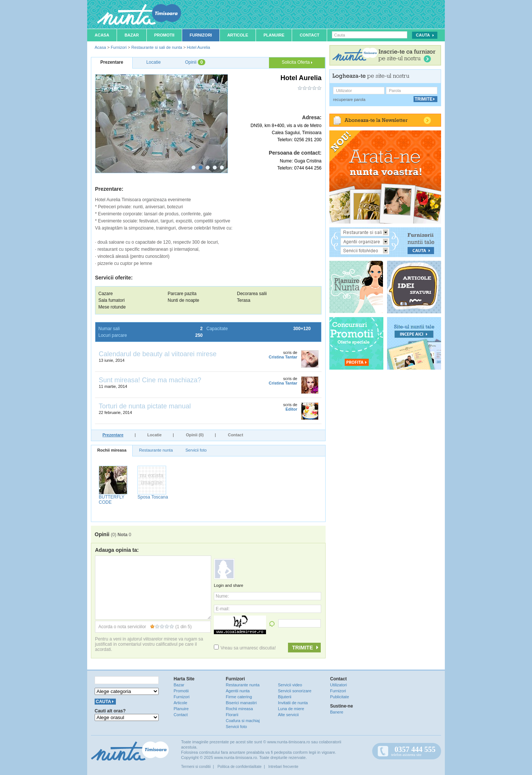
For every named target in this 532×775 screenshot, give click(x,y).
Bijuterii (285, 697)
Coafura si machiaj (243, 721)
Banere (337, 712)
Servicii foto (196, 450)
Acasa (102, 35)
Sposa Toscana (153, 497)
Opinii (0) (195, 435)
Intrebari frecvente (283, 767)
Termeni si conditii (196, 767)
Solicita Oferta (297, 62)
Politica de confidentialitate (240, 767)
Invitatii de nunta (293, 703)
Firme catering (239, 697)
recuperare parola (349, 99)
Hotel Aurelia (198, 47)
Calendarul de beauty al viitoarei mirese (158, 354)
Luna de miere (291, 709)
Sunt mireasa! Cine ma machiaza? (150, 380)
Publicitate (340, 697)
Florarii (232, 715)
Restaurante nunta (156, 450)
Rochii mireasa (112, 450)
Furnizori (201, 35)
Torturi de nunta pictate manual (145, 406)
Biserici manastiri (241, 703)
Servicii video (290, 685)
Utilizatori (338, 685)
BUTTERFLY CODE (112, 500)
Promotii (164, 35)
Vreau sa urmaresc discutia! (245, 648)
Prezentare (113, 435)
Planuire (274, 35)
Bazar (132, 35)
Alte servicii (288, 715)
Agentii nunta (238, 691)
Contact (309, 35)
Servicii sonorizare (295, 691)
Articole (238, 35)
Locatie (154, 435)
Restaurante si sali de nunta (156, 47)
